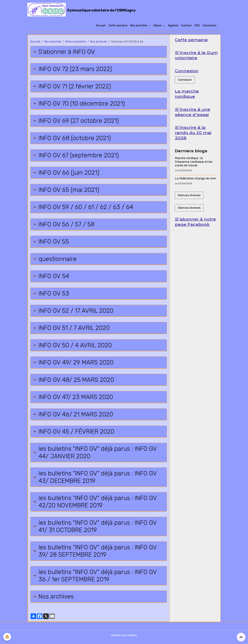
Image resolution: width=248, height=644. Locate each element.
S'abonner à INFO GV (64, 52)
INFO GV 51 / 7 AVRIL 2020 (72, 330)
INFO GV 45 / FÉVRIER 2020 (74, 434)
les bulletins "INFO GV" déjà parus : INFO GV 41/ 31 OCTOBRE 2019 (95, 530)
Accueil (101, 26)
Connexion (209, 26)
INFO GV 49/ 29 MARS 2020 (73, 365)
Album (158, 26)
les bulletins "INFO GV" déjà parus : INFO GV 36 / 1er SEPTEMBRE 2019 (95, 579)
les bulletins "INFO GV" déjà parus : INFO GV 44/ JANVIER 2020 (95, 455)
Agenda (173, 26)
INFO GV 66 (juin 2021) (66, 174)
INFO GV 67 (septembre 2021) (76, 156)
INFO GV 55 (51, 243)
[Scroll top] (241, 637)
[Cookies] (7, 637)
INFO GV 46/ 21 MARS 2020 (73, 417)
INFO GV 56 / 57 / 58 (64, 226)
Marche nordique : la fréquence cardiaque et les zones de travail (194, 162)
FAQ (197, 26)
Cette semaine (118, 26)
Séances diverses (189, 196)
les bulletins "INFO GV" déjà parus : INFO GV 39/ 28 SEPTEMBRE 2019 (95, 554)
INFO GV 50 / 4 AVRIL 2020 (73, 347)
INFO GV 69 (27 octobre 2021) (76, 121)
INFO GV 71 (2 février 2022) (72, 87)
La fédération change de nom (195, 179)
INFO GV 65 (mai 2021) (66, 191)
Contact (186, 26)
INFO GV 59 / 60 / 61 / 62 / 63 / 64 (83, 208)
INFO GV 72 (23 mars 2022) (73, 69)
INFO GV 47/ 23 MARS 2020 (73, 399)
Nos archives (99, 42)
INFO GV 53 (51, 295)
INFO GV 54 (51, 278)
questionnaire (55, 260)
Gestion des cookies (124, 639)
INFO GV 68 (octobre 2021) (72, 139)
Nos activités (139, 26)
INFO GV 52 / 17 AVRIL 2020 (73, 312)
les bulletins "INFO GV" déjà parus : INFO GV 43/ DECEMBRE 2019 (95, 480)
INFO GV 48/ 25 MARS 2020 (74, 382)
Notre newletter (76, 42)
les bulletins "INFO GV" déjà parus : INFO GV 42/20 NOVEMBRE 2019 (95, 505)
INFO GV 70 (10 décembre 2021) (79, 104)
